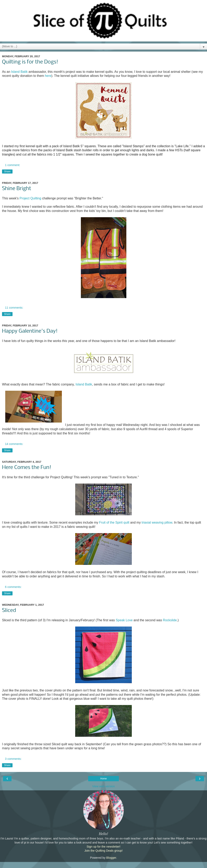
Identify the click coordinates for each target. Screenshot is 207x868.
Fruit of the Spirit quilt (114, 522)
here (48, 76)
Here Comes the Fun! (27, 468)
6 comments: (13, 587)
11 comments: (14, 308)
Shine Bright (17, 189)
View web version (103, 786)
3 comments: (13, 759)
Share (7, 171)
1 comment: (12, 165)
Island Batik (19, 72)
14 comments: (14, 444)
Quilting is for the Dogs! (30, 62)
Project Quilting (30, 198)
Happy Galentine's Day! (30, 331)
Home (103, 779)
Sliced (9, 611)
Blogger (111, 858)
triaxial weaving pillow (157, 522)
